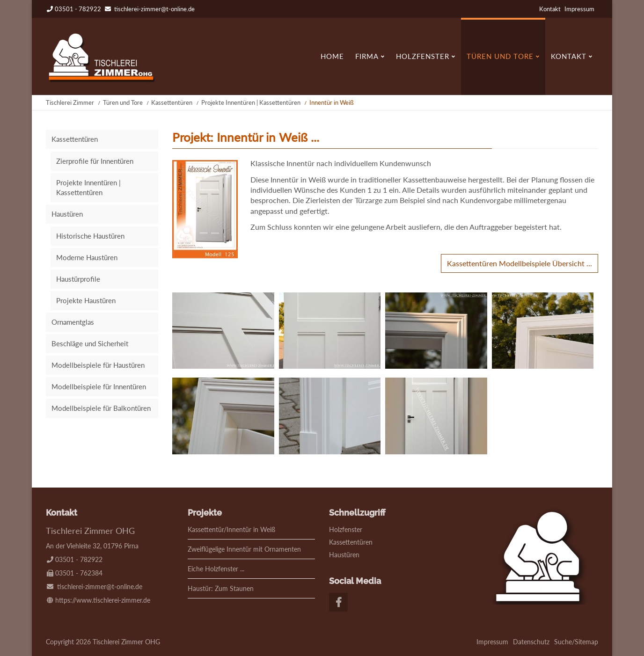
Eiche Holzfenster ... (216, 569)
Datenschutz (531, 642)
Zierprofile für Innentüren (95, 161)
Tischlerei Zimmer (70, 102)
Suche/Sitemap (576, 642)
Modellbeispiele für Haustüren (98, 365)
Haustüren (67, 214)
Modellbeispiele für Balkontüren (101, 408)
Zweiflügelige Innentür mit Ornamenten (244, 549)
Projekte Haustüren (86, 300)
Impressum (579, 9)
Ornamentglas (73, 322)
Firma (367, 56)
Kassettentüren (172, 102)
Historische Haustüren (90, 236)
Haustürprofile (78, 279)
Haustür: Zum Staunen (221, 588)
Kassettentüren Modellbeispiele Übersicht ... (520, 263)
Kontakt (550, 9)
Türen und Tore (500, 56)
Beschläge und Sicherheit (90, 343)
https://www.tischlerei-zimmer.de (103, 600)
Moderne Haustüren (87, 257)
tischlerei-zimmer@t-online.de (154, 9)
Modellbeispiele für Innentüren (99, 386)
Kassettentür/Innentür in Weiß (231, 529)
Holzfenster (423, 56)
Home (332, 56)
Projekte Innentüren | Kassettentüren (251, 102)
